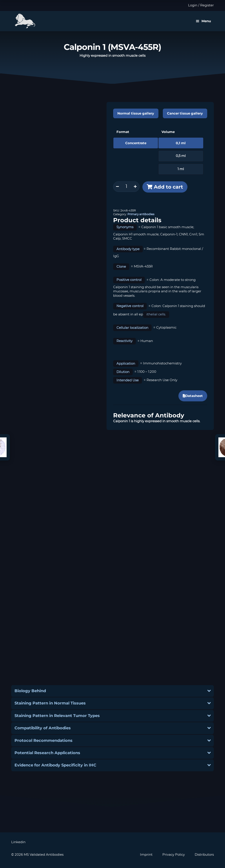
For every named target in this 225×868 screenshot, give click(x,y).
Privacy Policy (174, 855)
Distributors (204, 855)
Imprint (146, 855)
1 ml (181, 169)
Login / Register (201, 5)
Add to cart (168, 187)
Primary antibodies (141, 214)
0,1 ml (181, 143)
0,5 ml (181, 156)
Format (123, 132)
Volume (168, 132)
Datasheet (193, 396)
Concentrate (136, 143)
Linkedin (18, 842)
